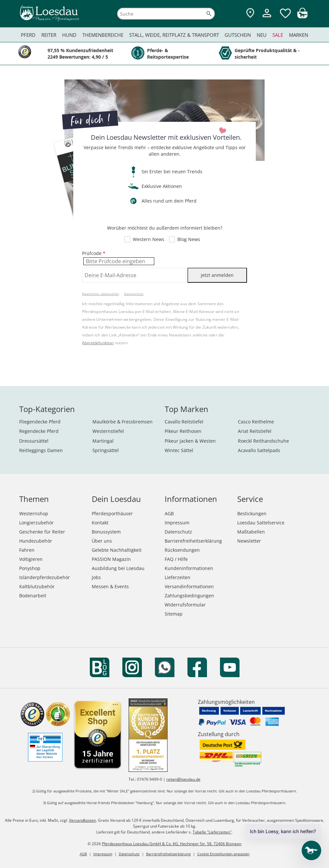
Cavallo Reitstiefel (184, 422)
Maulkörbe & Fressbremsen (123, 422)
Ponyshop (30, 568)
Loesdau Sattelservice (261, 523)
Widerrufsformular (185, 605)
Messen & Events (110, 586)
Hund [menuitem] (69, 35)
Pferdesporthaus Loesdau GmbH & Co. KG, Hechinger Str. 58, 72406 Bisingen (172, 844)
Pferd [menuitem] (28, 35)
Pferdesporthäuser (112, 513)
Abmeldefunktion (98, 343)
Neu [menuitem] (262, 35)
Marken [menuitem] (299, 35)
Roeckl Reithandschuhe (263, 441)
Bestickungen (252, 513)
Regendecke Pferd (39, 431)
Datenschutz (134, 294)
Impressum (177, 523)
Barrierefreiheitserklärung (193, 541)
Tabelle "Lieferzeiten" (212, 832)
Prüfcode (94, 253)
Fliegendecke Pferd (40, 422)
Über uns (102, 541)
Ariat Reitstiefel (255, 431)
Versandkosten (82, 820)
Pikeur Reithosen (183, 431)
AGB (169, 513)
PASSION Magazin (111, 559)
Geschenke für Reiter (42, 532)
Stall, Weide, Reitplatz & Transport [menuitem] (174, 35)
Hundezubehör (36, 541)
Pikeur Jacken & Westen (190, 441)
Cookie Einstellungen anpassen (223, 854)
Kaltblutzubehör (37, 586)
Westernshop (34, 513)
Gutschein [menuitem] (238, 35)
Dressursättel (34, 441)
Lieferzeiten (178, 577)
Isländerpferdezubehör (45, 577)
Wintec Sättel (179, 450)
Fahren (27, 550)
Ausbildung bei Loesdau (118, 568)
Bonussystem (106, 532)
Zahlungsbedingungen (189, 596)
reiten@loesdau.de (183, 779)
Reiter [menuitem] (49, 35)
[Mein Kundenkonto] (267, 18)
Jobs (96, 577)
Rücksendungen (182, 550)
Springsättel (106, 450)
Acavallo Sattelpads (259, 450)
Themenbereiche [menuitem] (103, 35)
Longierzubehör (36, 523)
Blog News (189, 239)
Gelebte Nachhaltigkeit (117, 550)
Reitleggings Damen (41, 450)
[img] (302, 16)
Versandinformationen (189, 586)
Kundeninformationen (189, 568)
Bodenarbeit (33, 596)
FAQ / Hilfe (176, 559)
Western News (149, 239)
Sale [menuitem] (278, 35)
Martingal (103, 441)
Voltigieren (31, 559)
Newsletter (249, 541)
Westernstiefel (108, 431)
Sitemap (174, 614)
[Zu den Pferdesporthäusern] (250, 14)
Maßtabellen (251, 532)
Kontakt (100, 523)
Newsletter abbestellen (101, 294)
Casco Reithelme (256, 422)
